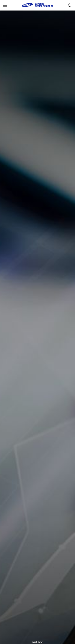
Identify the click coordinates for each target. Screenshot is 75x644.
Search (70, 5)
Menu (5, 5)
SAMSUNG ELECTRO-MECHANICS (37, 5)
